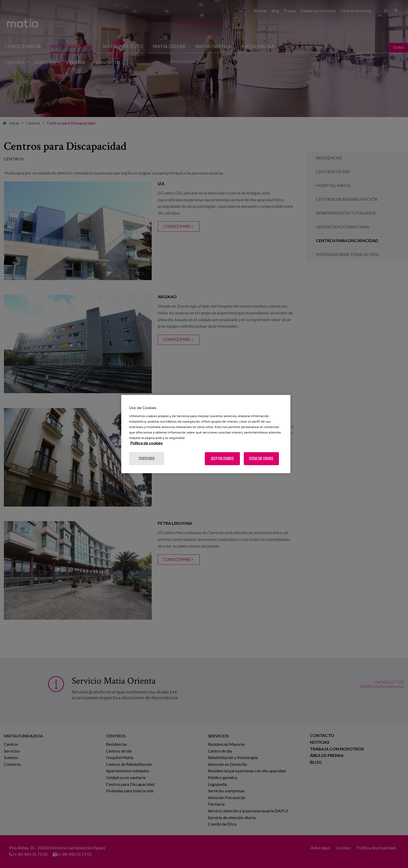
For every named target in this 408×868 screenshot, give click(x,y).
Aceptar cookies (222, 458)
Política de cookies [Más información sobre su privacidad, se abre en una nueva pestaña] (146, 443)
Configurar (147, 458)
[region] (206, 434)
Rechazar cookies (261, 458)
